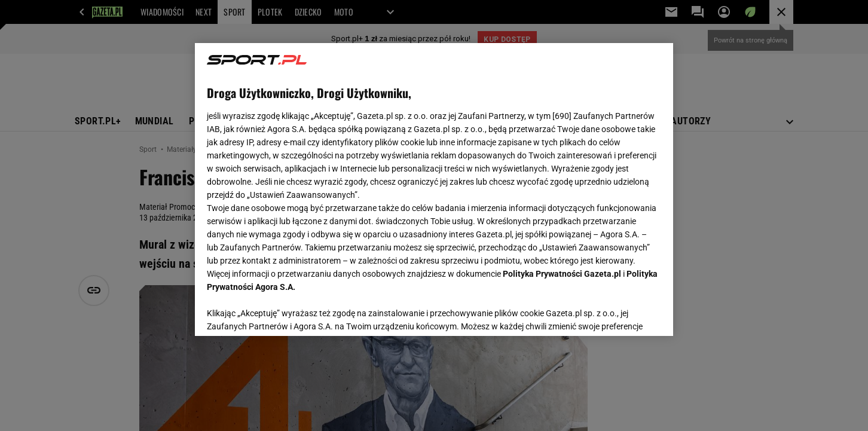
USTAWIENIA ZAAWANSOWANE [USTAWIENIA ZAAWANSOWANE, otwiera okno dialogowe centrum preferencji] (285, 312)
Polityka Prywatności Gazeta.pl (562, 274)
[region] (434, 189)
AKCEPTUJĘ (621, 313)
